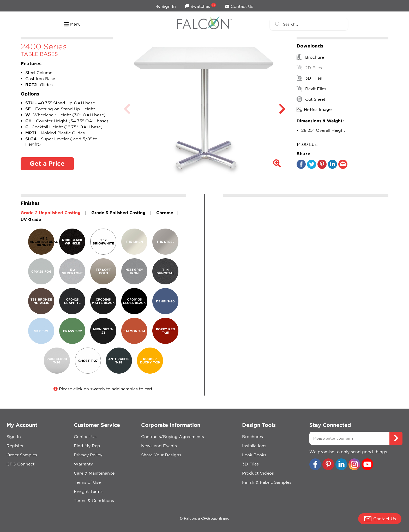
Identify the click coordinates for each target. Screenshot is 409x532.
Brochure (310, 57)
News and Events (159, 446)
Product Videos (258, 473)
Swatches (200, 6)
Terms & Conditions (94, 500)
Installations (254, 446)
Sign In (166, 6)
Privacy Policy (88, 455)
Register (15, 446)
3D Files (309, 78)
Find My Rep (87, 446)
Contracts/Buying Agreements (173, 437)
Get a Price (47, 163)
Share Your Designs (161, 455)
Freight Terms (88, 491)
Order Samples (22, 455)
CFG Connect (20, 464)
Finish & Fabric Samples (267, 482)
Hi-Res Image (314, 110)
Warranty (83, 464)
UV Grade (31, 219)
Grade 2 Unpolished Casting (51, 213)
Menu (72, 24)
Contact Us (239, 6)
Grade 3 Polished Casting (118, 213)
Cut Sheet (311, 99)
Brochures (252, 437)
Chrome (165, 213)
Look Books (254, 455)
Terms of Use (87, 482)
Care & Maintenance (94, 473)
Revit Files (311, 89)
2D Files (309, 68)
